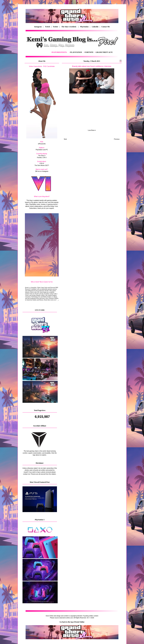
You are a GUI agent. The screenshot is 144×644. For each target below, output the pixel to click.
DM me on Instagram (42, 171)
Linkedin (95, 27)
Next (65, 139)
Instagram (38, 27)
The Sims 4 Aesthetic (69, 27)
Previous (117, 139)
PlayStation (84, 27)
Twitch (47, 27)
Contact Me (106, 27)
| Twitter (55, 27)
